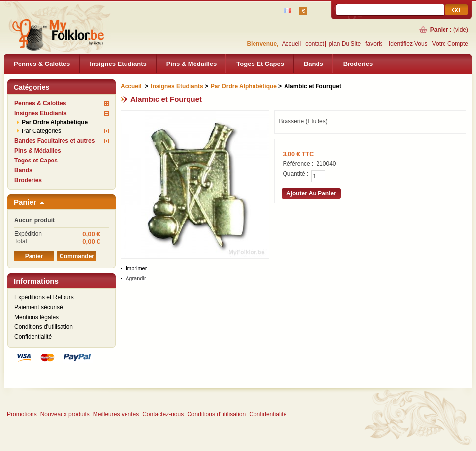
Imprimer (136, 268)
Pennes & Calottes (42, 64)
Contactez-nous (163, 414)
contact (315, 44)
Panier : (441, 30)
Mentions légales (36, 317)
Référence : (298, 164)
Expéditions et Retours (44, 297)
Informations (36, 281)
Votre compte (450, 44)
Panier (25, 202)
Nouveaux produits (65, 414)
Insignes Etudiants (118, 64)
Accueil (291, 44)
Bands (314, 64)
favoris (374, 44)
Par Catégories (41, 131)
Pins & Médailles (192, 64)
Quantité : (295, 174)
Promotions (22, 414)
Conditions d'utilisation (44, 327)
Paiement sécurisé (39, 307)
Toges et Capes (260, 64)
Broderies (358, 64)
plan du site (345, 44)
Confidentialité (33, 337)
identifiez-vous (408, 44)
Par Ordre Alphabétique (55, 122)
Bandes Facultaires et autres (54, 141)
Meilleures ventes (116, 414)
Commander (77, 256)
